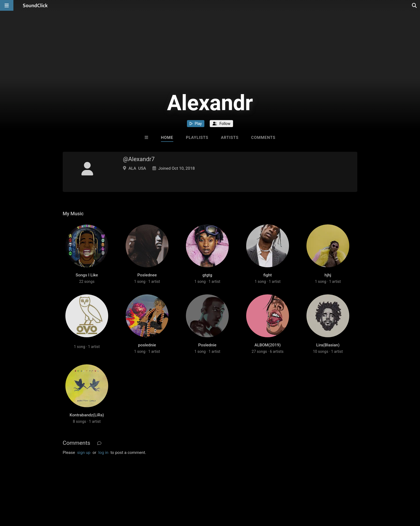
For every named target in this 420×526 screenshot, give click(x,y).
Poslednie (207, 345)
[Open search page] (415, 5)
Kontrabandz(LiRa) (87, 415)
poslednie (147, 345)
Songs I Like (87, 275)
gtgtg (207, 275)
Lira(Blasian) (328, 345)
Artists (230, 138)
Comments (263, 138)
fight (267, 275)
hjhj (328, 275)
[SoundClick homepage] (35, 5)
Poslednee (147, 275)
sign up (84, 453)
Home (167, 138)
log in (103, 453)
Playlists (197, 138)
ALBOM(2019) (268, 345)
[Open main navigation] (7, 5)
